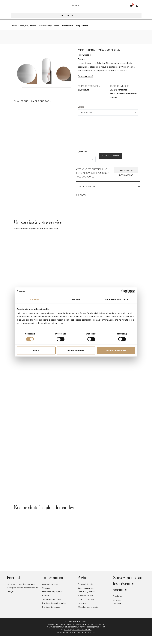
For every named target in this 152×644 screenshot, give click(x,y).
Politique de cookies (51, 607)
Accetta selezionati (76, 350)
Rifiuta (36, 350)
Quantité (82, 152)
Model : (81, 107)
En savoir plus (85, 76)
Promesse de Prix (85, 596)
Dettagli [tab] (76, 299)
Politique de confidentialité (54, 603)
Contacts (46, 588)
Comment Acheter (86, 584)
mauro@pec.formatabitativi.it (78, 630)
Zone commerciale (86, 599)
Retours (46, 596)
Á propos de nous (50, 584)
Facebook (117, 596)
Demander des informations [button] (126, 171)
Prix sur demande (110, 156)
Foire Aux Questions (87, 592)
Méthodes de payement (53, 592)
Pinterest (117, 604)
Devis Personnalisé (86, 588)
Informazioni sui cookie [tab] (117, 299)
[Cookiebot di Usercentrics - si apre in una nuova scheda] (123, 291)
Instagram (118, 600)
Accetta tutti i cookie (116, 350)
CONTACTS (81, 195)
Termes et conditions (52, 599)
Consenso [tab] (35, 299)
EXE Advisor (90, 632)
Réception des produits (88, 607)
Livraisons (82, 603)
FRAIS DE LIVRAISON (85, 187)
